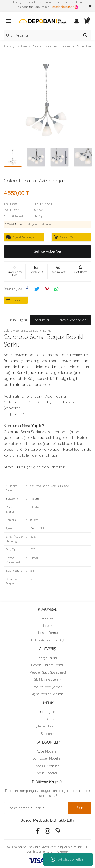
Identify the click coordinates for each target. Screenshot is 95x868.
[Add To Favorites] (14, 272)
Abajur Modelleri (48, 766)
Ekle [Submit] (80, 808)
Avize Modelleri (47, 751)
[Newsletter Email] (36, 808)
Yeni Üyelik (47, 712)
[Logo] (43, 21)
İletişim (47, 626)
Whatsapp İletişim (68, 859)
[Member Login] (77, 21)
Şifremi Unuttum (48, 726)
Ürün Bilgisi (17, 320)
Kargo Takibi (48, 658)
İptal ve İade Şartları (47, 687)
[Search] (47, 35)
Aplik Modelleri (47, 773)
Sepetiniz (47, 734)
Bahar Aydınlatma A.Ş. (48, 640)
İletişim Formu (48, 633)
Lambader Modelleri (47, 758)
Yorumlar (42, 320)
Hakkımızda (47, 618)
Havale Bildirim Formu (48, 665)
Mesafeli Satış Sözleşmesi (48, 672)
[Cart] (86, 21)
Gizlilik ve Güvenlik (47, 679)
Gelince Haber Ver (47, 251)
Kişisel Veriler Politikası (47, 694)
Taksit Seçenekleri (73, 320)
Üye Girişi (47, 719)
